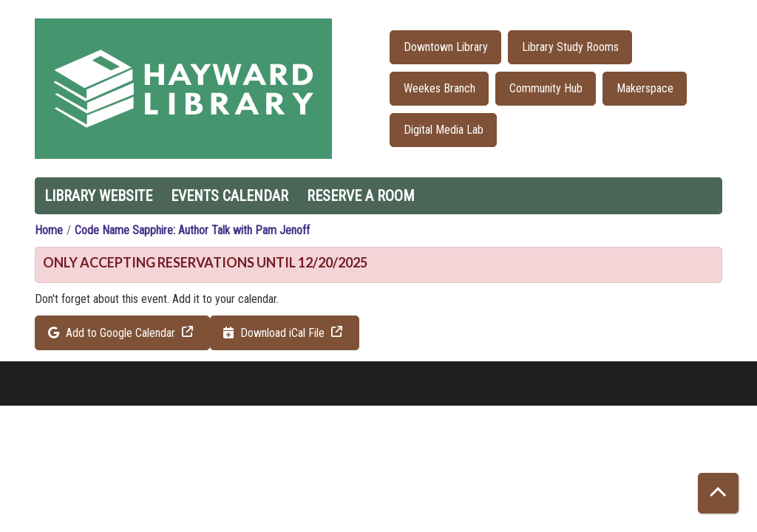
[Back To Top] (718, 493)
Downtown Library (446, 47)
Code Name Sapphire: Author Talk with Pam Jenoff (192, 230)
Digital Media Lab (444, 130)
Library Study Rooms (570, 47)
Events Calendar (230, 196)
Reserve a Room (361, 196)
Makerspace (645, 88)
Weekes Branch (439, 88)
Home (49, 230)
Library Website (98, 196)
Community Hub (546, 88)
